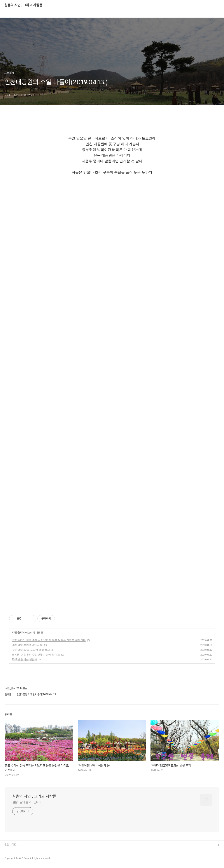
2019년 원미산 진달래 (24, 659)
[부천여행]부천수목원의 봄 (27, 645)
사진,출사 (17, 633)
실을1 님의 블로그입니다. (27, 802)
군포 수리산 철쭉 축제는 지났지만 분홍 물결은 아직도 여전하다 (49, 640)
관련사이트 (10, 845)
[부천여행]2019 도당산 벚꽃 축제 (31, 650)
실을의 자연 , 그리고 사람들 (23, 5)
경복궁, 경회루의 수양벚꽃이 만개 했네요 (36, 655)
